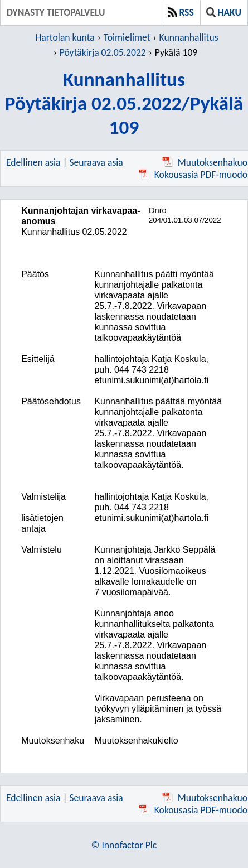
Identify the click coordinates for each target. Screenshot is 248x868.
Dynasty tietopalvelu (56, 12)
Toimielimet (127, 37)
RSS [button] (181, 12)
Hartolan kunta (65, 37)
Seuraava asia (96, 162)
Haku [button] (224, 12)
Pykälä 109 (176, 52)
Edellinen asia (33, 162)
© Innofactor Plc (124, 845)
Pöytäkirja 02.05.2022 (103, 52)
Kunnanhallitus (189, 37)
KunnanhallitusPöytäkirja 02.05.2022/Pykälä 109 (124, 103)
